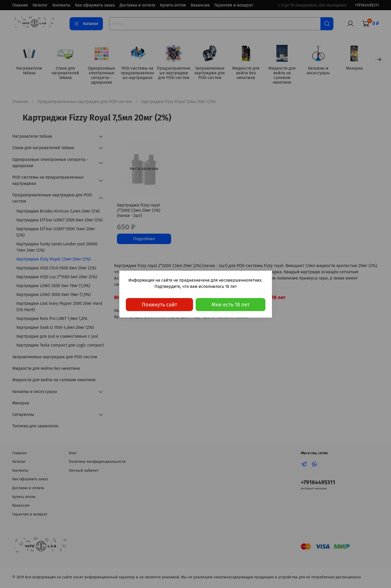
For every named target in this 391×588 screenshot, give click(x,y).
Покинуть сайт (159, 305)
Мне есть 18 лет (231, 305)
